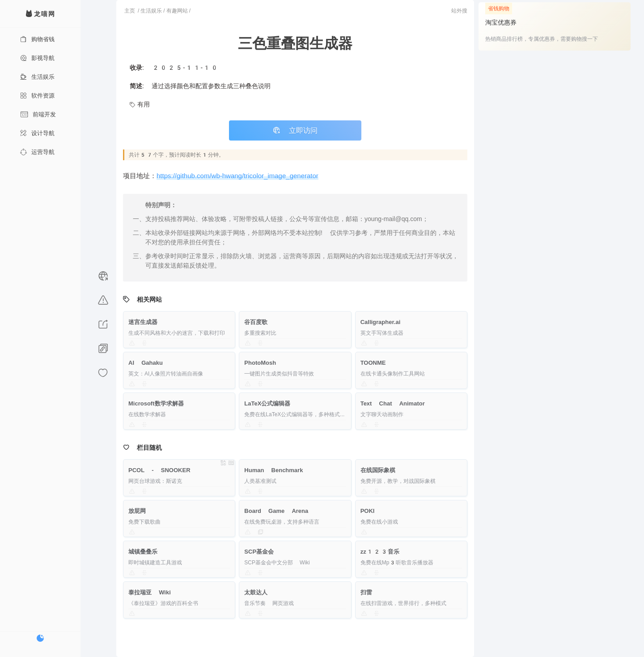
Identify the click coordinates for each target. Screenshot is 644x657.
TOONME (373, 363)
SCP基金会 (259, 552)
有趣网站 (177, 11)
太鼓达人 (256, 592)
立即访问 (295, 130)
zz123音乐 (380, 552)
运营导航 (37, 152)
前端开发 (38, 114)
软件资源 (37, 96)
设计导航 (37, 133)
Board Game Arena (276, 511)
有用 (140, 104)
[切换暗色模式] (40, 638)
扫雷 (366, 592)
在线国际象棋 (378, 470)
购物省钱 (37, 39)
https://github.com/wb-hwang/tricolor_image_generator (237, 176)
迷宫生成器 (143, 322)
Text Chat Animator (393, 403)
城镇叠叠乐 (143, 552)
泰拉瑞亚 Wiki (150, 592)
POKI (368, 511)
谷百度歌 (256, 322)
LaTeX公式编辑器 (267, 403)
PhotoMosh (260, 363)
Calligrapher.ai (381, 322)
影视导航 (37, 58)
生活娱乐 (37, 77)
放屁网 (137, 511)
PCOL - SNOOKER (159, 470)
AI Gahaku (146, 363)
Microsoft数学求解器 (156, 403)
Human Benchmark (273, 470)
